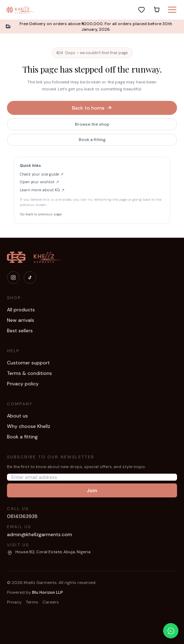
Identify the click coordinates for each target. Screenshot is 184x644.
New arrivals (21, 320)
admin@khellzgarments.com (40, 534)
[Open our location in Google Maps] (49, 552)
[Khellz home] (21, 10)
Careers (51, 602)
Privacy (14, 602)
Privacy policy (23, 384)
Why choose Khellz (29, 426)
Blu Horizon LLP (48, 592)
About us (17, 416)
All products (21, 310)
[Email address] (92, 477)
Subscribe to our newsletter (51, 457)
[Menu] (172, 10)
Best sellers (20, 331)
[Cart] (157, 10)
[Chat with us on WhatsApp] (171, 631)
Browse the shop (92, 124)
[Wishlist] (141, 10)
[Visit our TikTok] (30, 277)
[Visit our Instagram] (13, 277)
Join (92, 490)
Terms (32, 602)
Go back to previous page (41, 214)
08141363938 (22, 516)
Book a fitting (92, 140)
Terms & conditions (29, 373)
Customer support (28, 363)
